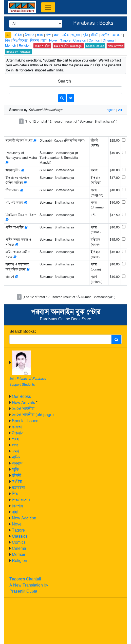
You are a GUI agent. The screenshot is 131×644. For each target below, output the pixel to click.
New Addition (24, 518)
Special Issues (25, 421)
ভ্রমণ (15, 451)
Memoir (19, 554)
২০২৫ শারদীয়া (23, 409)
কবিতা (17, 427)
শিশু (15, 494)
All (8, 35)
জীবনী (17, 475)
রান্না (15, 512)
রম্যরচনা (18, 488)
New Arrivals (23, 403)
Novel (17, 524)
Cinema (19, 548)
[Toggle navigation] (48, 7)
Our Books (21, 396)
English (110, 110)
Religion (20, 561)
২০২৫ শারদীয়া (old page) (33, 415)
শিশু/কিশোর (21, 500)
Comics (19, 542)
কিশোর (17, 506)
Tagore (18, 530)
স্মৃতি (15, 469)
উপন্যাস (18, 433)
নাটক (16, 457)
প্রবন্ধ (16, 439)
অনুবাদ (17, 463)
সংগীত (17, 482)
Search (64, 81)
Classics (20, 536)
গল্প (15, 445)
